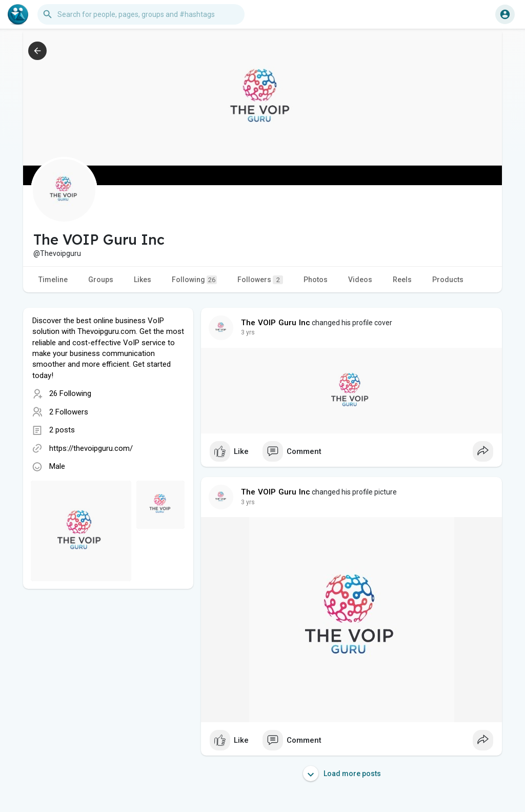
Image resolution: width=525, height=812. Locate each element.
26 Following (70, 393)
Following (194, 280)
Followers (260, 280)
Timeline (53, 280)
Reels (402, 280)
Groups (101, 280)
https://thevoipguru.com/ (91, 448)
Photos (316, 280)
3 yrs (248, 332)
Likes (143, 280)
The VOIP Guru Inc (276, 323)
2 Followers (69, 412)
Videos (360, 280)
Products (448, 280)
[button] (141, 14)
